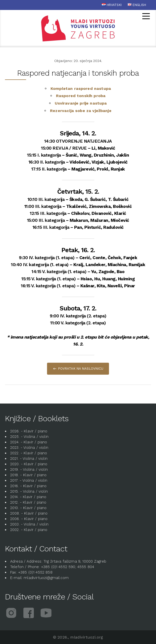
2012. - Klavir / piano (28, 502)
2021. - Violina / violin (29, 459)
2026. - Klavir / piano (29, 431)
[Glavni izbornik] (146, 17)
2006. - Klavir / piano (29, 519)
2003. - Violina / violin (29, 524)
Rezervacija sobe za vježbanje (81, 111)
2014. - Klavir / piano (28, 497)
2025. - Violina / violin (29, 437)
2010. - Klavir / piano (28, 508)
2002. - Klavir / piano (29, 530)
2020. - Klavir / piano (29, 464)
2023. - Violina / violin (29, 448)
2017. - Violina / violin (29, 480)
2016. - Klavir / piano (28, 486)
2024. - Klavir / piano (29, 442)
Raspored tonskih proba (81, 96)
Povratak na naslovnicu (81, 369)
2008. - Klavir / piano (29, 513)
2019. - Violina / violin (29, 469)
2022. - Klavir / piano (29, 453)
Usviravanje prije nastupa (81, 103)
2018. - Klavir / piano (28, 475)
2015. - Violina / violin (29, 491)
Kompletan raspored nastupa (81, 88)
